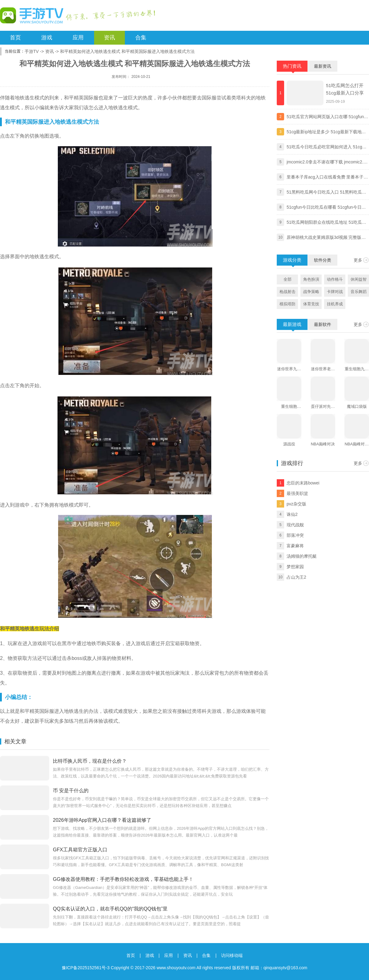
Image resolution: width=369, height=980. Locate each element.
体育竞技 (311, 304)
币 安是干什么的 (71, 791)
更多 (358, 260)
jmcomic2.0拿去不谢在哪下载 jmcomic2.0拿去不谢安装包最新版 (326, 163)
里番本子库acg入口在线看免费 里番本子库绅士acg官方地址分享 (327, 178)
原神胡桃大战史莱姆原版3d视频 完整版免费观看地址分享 (326, 238)
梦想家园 (295, 567)
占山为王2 (296, 577)
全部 (288, 279)
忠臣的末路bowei (303, 483)
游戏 (47, 38)
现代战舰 (295, 525)
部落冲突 (295, 535)
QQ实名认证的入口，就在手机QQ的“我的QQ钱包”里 (110, 909)
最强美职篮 (297, 493)
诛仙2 (292, 514)
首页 (15, 38)
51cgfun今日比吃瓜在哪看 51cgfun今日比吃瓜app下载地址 (326, 208)
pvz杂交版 (296, 504)
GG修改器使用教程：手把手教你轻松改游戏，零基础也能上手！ (123, 879)
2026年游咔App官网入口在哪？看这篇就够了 (102, 820)
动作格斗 (335, 279)
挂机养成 (335, 304)
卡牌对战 (335, 292)
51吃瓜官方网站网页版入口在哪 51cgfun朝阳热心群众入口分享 (327, 117)
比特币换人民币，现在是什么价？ (90, 761)
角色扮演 (311, 279)
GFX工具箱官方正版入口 (80, 850)
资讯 (109, 38)
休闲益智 (359, 279)
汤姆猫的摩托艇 (302, 556)
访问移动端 (232, 955)
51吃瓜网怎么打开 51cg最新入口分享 (345, 89)
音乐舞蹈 (359, 292)
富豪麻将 (295, 546)
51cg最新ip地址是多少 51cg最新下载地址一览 (326, 132)
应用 (78, 38)
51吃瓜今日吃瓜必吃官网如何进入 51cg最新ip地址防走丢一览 (327, 147)
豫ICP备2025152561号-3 (86, 968)
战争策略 (311, 292)
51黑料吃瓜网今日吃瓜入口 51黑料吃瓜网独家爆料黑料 (326, 193)
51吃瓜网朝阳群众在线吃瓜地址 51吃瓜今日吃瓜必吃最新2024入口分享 (326, 223)
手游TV (32, 51)
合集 (141, 38)
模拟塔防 (288, 304)
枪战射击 (288, 292)
